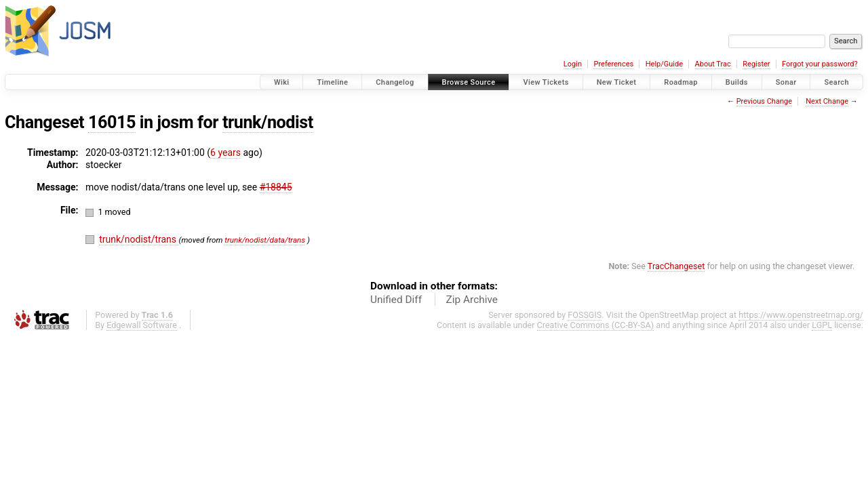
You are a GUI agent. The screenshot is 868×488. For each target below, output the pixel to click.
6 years (225, 152)
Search (836, 82)
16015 (112, 122)
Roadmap (681, 82)
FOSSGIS (585, 315)
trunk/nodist (268, 122)
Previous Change (764, 101)
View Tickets (546, 82)
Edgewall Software (142, 325)
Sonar (786, 82)
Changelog (395, 82)
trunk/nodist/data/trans (265, 240)
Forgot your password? (820, 64)
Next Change (827, 101)
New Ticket (617, 82)
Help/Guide (664, 64)
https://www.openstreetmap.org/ (801, 315)
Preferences (613, 64)
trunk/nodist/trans (139, 239)
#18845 (276, 187)
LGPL (822, 325)
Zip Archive (472, 300)
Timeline (332, 82)
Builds (737, 82)
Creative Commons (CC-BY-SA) (596, 325)
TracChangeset (676, 266)
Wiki (282, 82)
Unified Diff (396, 300)
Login (573, 64)
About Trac (713, 64)
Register (756, 64)
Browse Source (469, 82)
